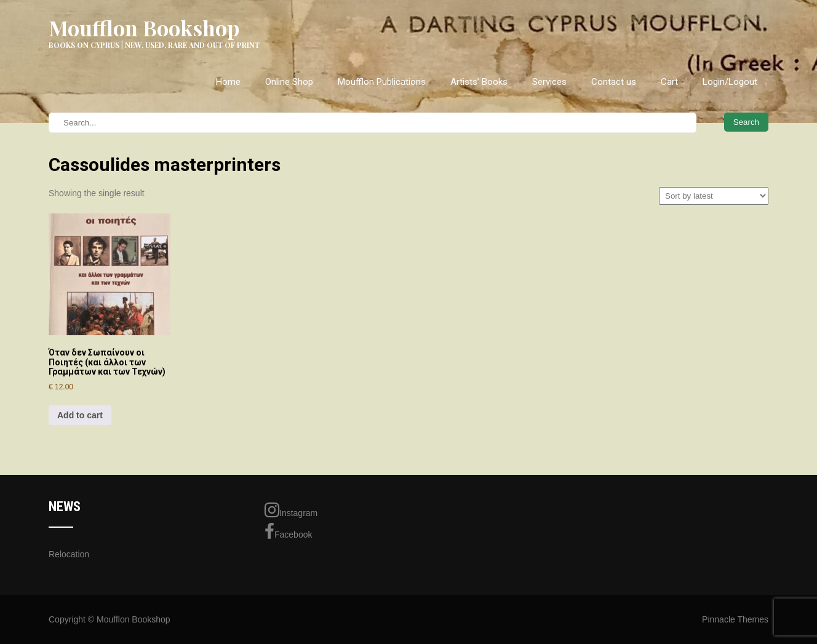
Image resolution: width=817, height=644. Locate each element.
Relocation (69, 554)
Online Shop (289, 82)
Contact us (614, 82)
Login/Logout (730, 82)
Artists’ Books (479, 82)
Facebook (288, 531)
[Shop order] (714, 196)
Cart (669, 82)
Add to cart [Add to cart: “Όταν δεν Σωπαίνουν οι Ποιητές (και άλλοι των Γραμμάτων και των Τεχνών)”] (80, 415)
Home (228, 82)
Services (549, 82)
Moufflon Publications (382, 82)
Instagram (291, 510)
